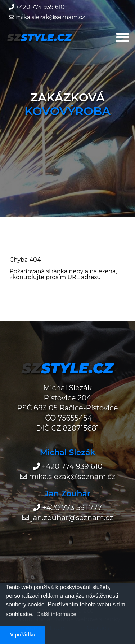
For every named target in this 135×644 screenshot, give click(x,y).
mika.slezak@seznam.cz (47, 17)
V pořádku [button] (23, 635)
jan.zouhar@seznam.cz (68, 518)
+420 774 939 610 (37, 7)
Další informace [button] (56, 614)
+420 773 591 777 (67, 508)
